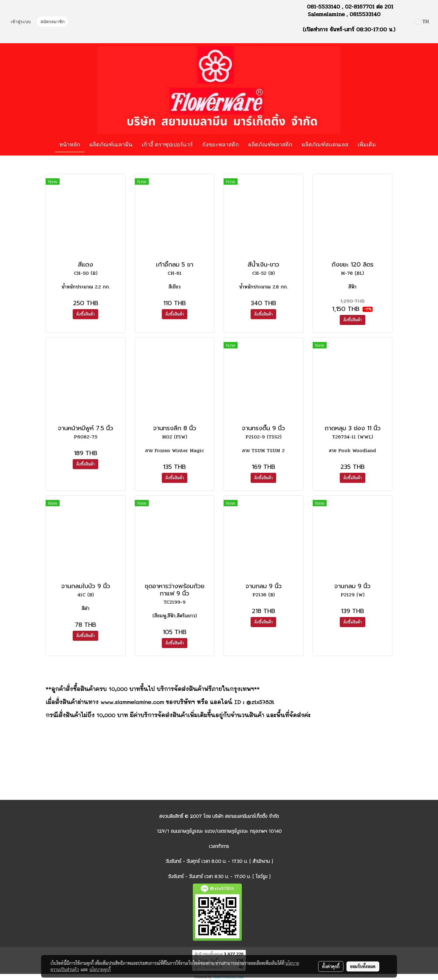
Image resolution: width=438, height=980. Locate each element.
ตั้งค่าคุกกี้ (331, 966)
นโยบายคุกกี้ (100, 969)
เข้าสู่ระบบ (21, 22)
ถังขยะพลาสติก (221, 144)
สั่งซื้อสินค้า (85, 314)
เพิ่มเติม (367, 144)
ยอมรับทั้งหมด (363, 966)
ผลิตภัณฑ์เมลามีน (111, 144)
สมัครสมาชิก (52, 22)
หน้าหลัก (70, 144)
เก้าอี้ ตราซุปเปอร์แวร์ (167, 144)
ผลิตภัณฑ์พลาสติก (270, 144)
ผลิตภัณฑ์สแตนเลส (325, 144)
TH (422, 21)
